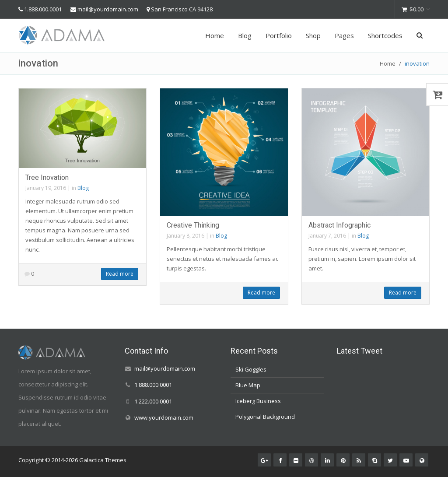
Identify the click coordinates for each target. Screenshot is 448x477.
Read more (120, 274)
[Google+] (264, 460)
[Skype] (374, 460)
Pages (344, 35)
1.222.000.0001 (153, 401)
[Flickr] (296, 460)
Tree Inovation (47, 177)
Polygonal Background (265, 417)
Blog (245, 35)
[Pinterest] (343, 460)
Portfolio (279, 35)
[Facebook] (280, 460)
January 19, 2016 (46, 188)
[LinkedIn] (327, 460)
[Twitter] (390, 460)
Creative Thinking (193, 225)
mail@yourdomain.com (108, 9)
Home (215, 35)
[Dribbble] (311, 460)
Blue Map (248, 385)
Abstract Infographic (339, 225)
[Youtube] (406, 460)
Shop (313, 35)
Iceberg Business (258, 401)
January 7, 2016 (327, 236)
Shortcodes (385, 35)
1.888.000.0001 (43, 9)
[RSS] (359, 460)
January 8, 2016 (185, 236)
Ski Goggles (251, 369)
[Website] (422, 460)
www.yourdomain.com (164, 417)
